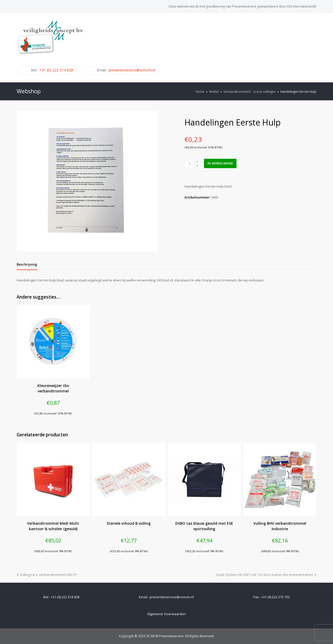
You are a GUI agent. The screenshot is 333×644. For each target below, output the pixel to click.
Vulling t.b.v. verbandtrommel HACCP (47, 575)
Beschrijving (27, 264)
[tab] (27, 264)
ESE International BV (302, 6)
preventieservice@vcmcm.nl (132, 70)
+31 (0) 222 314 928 (56, 70)
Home (200, 91)
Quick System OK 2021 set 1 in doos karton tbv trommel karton (266, 575)
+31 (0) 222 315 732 (276, 597)
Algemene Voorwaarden (166, 614)
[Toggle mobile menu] (313, 48)
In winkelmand (220, 163)
